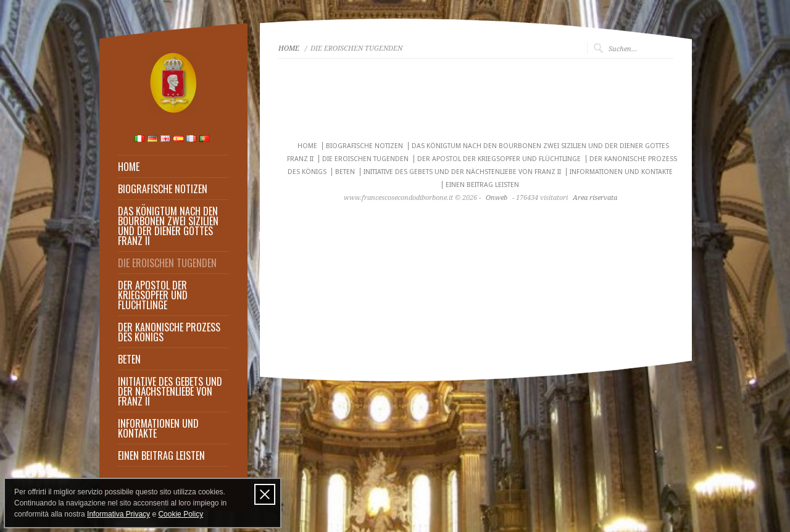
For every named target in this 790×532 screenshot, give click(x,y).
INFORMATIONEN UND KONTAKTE (158, 428)
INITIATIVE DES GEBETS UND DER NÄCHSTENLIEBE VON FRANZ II (170, 391)
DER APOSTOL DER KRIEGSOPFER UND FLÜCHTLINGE (153, 295)
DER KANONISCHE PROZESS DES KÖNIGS (169, 332)
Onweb (497, 198)
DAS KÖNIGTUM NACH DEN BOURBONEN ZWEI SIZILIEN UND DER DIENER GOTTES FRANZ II (168, 226)
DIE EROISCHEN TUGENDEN (167, 263)
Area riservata (595, 198)
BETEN (129, 359)
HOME (129, 167)
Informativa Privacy (118, 514)
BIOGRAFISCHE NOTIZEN (163, 189)
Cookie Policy (181, 514)
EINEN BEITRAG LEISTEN (161, 455)
